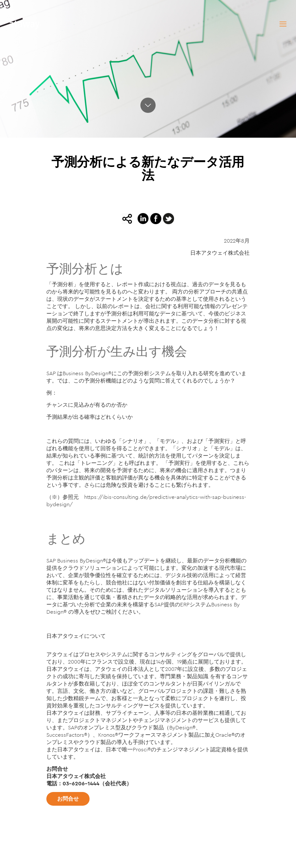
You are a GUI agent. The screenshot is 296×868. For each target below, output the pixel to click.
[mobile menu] (283, 24)
